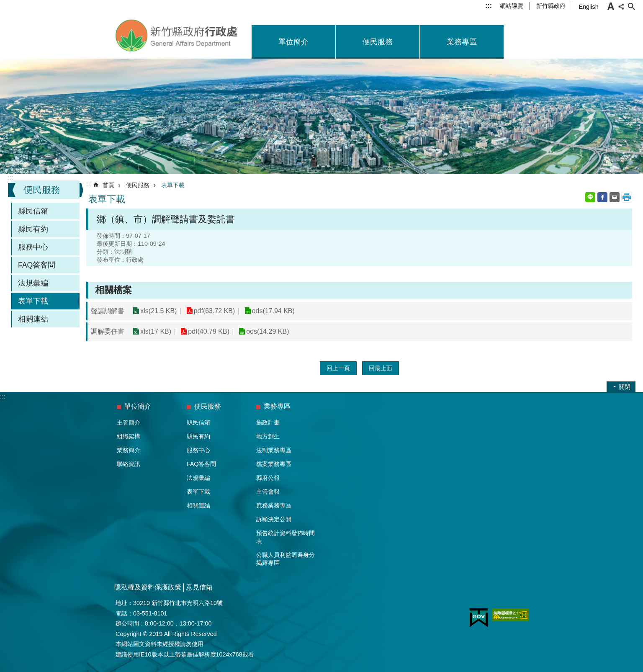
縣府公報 (268, 478)
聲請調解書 (108, 311)
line (590, 197)
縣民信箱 (33, 211)
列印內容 (627, 197)
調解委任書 (108, 331)
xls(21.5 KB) (158, 311)
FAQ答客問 (37, 265)
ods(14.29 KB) (267, 331)
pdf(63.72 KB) (214, 311)
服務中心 (33, 247)
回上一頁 (338, 368)
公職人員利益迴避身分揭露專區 (285, 559)
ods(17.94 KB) (273, 311)
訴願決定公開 (274, 519)
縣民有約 (33, 229)
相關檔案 (113, 290)
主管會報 (268, 492)
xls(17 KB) (156, 331)
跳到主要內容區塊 (4, 4)
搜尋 (631, 6)
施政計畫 (268, 422)
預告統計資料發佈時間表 (285, 537)
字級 (611, 6)
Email (615, 197)
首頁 (108, 185)
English (588, 7)
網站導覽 (512, 6)
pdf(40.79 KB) (208, 331)
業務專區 (462, 42)
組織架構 (129, 436)
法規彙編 (33, 283)
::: (489, 6)
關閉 (625, 387)
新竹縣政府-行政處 (177, 36)
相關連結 (33, 319)
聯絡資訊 (129, 464)
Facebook (602, 197)
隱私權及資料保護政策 (148, 587)
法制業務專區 (274, 450)
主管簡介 (129, 422)
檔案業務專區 (274, 464)
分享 (621, 6)
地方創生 (268, 436)
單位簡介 (293, 42)
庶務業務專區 (274, 505)
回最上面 (381, 368)
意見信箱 (199, 587)
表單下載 (33, 301)
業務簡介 (129, 450)
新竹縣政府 (551, 6)
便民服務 (378, 42)
